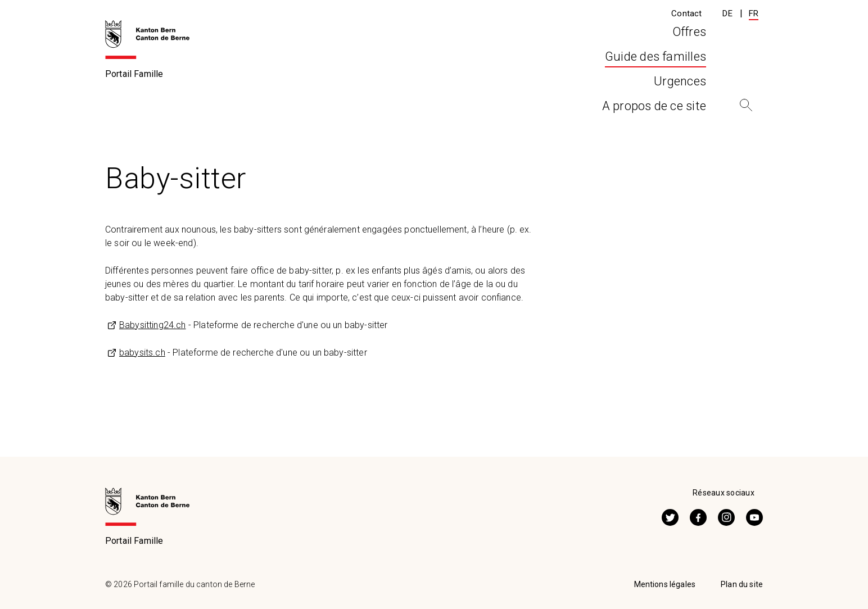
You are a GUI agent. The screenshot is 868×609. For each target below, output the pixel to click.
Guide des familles (178, 108)
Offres (344, 72)
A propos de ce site (654, 72)
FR (754, 13)
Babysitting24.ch (153, 325)
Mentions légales (665, 584)
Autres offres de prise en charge (443, 108)
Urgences (547, 72)
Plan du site (742, 584)
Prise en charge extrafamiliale (297, 108)
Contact (686, 13)
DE (727, 13)
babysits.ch (142, 353)
